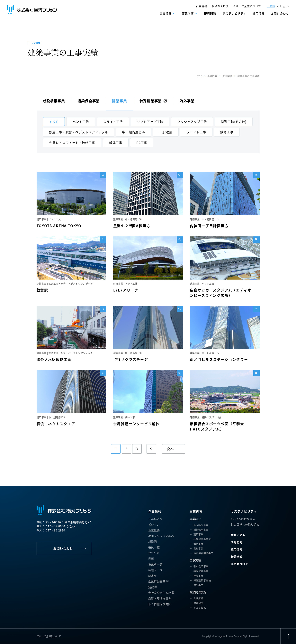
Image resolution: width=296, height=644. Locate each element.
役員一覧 (154, 547)
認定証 (153, 576)
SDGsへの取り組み (243, 519)
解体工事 (116, 143)
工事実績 (227, 76)
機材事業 (198, 548)
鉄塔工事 (227, 132)
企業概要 (154, 530)
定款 (151, 587)
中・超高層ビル (134, 132)
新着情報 (201, 6)
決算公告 (154, 553)
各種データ (156, 570)
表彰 (151, 559)
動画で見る (238, 535)
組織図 (153, 541)
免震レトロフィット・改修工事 (72, 143)
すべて (54, 122)
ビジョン (154, 524)
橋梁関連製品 (198, 592)
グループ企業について (247, 6)
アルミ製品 (200, 608)
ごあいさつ (156, 519)
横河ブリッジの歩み (161, 536)
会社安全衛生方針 (160, 593)
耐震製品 (198, 603)
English (285, 6)
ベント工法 (81, 122)
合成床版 (198, 598)
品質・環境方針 (158, 598)
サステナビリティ (234, 13)
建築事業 (120, 101)
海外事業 (187, 101)
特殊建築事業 (153, 101)
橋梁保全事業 (89, 101)
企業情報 (166, 13)
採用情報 (259, 13)
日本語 (271, 6)
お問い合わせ (280, 13)
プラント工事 (196, 132)
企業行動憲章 (157, 581)
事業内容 (188, 13)
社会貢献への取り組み (245, 524)
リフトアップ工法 (150, 122)
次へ (170, 449)
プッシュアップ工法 (192, 122)
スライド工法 (113, 122)
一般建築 (166, 132)
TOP (200, 76)
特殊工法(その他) (233, 122)
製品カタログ (220, 6)
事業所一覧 (156, 564)
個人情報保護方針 (160, 604)
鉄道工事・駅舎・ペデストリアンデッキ (79, 132)
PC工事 (142, 143)
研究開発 (210, 13)
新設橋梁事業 (54, 101)
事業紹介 (195, 519)
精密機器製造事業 (203, 553)
